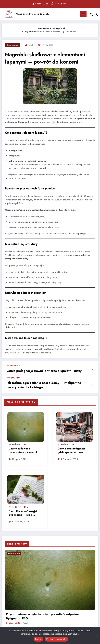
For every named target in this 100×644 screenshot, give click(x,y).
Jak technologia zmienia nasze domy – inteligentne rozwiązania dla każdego (46, 383)
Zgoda (38, 639)
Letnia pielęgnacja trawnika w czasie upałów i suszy (37, 370)
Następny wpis (13, 377)
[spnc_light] (97, 15)
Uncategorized (13, 45)
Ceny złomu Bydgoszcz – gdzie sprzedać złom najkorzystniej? (73, 448)
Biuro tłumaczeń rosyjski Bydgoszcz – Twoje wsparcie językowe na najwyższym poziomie (23, 510)
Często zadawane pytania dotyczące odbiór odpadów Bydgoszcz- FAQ (24, 448)
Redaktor (32, 45)
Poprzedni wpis (13, 365)
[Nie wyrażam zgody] (96, 635)
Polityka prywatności (56, 639)
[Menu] (84, 14)
